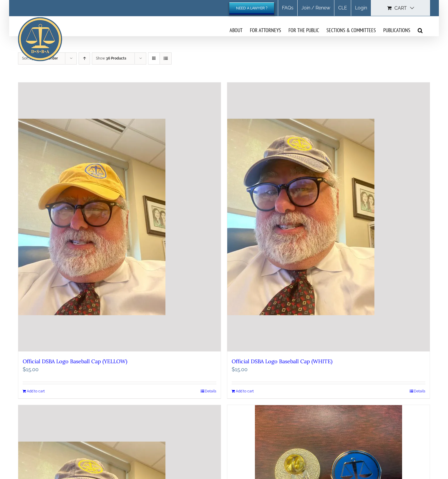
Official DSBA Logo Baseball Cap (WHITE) (282, 362)
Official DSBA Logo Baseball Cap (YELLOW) (75, 362)
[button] (420, 30)
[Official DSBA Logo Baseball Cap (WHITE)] (328, 218)
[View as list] (166, 58)
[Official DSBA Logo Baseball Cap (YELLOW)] (120, 218)
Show (111, 58)
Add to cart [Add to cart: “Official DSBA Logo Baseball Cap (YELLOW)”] (36, 392)
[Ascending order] (84, 58)
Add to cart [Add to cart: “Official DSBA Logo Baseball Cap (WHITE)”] (245, 392)
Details (211, 392)
